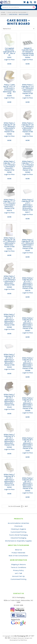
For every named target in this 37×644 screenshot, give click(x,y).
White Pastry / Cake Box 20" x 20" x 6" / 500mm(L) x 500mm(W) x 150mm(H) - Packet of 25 (28, 483)
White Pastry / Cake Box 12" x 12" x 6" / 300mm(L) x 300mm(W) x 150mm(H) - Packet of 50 (9, 400)
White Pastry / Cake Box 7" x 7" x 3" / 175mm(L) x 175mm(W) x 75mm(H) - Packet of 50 (9, 166)
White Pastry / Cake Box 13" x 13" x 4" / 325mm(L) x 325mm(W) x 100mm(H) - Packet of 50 (28, 403)
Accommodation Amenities (18, 523)
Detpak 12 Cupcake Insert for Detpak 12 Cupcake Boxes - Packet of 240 (28, 52)
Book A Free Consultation (19, 556)
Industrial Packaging (18, 538)
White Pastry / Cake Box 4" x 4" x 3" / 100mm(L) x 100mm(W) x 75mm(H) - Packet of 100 (28, 89)
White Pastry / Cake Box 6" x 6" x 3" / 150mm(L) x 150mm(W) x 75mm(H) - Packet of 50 (9, 127)
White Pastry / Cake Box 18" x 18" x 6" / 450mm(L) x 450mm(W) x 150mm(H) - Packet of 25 (9, 480)
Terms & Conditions (18, 567)
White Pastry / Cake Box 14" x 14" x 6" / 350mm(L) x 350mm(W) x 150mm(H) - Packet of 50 (9, 440)
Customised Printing (18, 532)
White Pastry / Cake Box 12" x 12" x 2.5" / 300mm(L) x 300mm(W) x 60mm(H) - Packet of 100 (9, 360)
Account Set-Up (19, 576)
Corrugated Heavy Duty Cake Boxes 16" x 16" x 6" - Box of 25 (9, 52)
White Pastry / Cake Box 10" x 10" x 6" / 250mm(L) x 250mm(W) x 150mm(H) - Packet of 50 (28, 323)
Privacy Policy (18, 570)
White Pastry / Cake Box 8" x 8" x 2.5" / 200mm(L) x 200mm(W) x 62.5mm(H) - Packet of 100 (28, 205)
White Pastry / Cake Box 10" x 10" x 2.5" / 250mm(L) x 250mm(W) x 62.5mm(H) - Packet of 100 (28, 283)
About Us (18, 550)
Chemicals (18, 526)
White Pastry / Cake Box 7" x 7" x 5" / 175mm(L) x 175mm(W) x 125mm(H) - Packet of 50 (9, 204)
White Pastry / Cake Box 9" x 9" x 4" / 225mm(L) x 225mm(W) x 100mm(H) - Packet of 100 (9, 281)
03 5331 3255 (19, 605)
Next (26, 506)
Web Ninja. (24, 640)
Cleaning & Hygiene (18, 529)
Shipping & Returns (18, 565)
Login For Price (9, 60)
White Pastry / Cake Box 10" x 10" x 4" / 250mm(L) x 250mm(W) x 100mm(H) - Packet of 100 (9, 320)
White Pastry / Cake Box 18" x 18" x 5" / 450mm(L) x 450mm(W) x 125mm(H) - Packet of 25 (28, 443)
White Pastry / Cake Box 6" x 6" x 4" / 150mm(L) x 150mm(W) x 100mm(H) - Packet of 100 (28, 127)
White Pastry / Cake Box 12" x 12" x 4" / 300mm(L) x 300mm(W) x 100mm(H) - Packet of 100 (28, 363)
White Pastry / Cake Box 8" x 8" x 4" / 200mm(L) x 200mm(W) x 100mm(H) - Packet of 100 (9, 242)
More (9, 64)
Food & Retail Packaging (17, 12)
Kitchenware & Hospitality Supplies (19, 541)
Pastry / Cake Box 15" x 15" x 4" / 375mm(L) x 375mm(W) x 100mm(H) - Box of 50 (9, 89)
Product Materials (18, 553)
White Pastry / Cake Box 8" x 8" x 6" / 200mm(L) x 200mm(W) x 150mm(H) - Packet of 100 (28, 244)
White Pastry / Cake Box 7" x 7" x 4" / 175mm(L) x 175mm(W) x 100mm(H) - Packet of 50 (28, 166)
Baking (4, 14)
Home (3, 12)
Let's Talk (19, 573)
